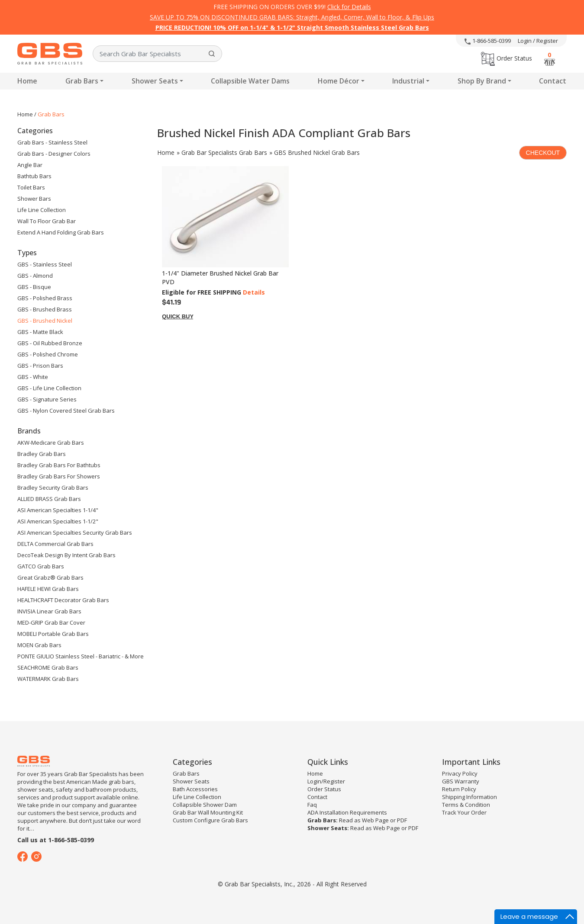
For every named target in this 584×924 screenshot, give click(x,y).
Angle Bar (30, 165)
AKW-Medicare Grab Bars (51, 443)
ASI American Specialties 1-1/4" (58, 510)
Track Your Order (464, 812)
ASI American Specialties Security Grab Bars (75, 533)
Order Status (507, 58)
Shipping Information (469, 797)
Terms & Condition (466, 805)
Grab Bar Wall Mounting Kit (208, 812)
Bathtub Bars (34, 176)
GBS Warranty (461, 781)
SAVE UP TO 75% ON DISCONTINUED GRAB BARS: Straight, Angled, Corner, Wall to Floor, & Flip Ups (292, 17)
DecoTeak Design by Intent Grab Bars (66, 555)
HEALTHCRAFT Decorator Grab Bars (63, 600)
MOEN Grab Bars (39, 645)
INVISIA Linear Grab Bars (49, 611)
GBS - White (33, 377)
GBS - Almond (35, 276)
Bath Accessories (195, 789)
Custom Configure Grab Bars (210, 820)
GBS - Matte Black (40, 332)
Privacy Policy (460, 773)
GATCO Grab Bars (41, 566)
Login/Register (326, 781)
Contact (553, 81)
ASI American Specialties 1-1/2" (58, 521)
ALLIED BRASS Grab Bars (49, 499)
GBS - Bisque (34, 287)
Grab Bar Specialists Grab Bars (224, 152)
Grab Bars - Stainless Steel (52, 142)
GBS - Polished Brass (45, 298)
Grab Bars (82, 81)
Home (27, 81)
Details (254, 292)
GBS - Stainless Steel (45, 264)
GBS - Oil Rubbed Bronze (50, 343)
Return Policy (459, 789)
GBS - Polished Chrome (48, 354)
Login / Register (538, 41)
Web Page (375, 820)
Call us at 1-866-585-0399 (56, 840)
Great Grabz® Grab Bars (50, 577)
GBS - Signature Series (47, 399)
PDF (402, 820)
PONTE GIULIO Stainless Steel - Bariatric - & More (81, 656)
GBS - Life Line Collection (49, 388)
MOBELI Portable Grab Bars (53, 634)
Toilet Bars (31, 187)
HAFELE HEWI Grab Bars (48, 589)
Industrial (408, 81)
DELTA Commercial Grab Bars (55, 544)
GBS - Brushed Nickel (45, 321)
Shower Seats (155, 81)
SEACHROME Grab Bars (48, 667)
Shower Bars (34, 199)
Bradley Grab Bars (42, 454)
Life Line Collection (42, 210)
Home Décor (339, 81)
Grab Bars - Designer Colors (54, 154)
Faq (312, 805)
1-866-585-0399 (488, 41)
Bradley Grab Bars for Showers (59, 476)
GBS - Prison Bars (40, 366)
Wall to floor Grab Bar (47, 221)
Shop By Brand (482, 81)
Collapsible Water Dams (250, 81)
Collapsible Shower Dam (205, 805)
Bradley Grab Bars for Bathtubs (59, 465)
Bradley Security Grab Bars (53, 488)
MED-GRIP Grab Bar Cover (51, 622)
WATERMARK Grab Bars (48, 679)
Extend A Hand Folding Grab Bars (61, 232)
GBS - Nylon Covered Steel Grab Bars (66, 411)
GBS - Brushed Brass (45, 309)
